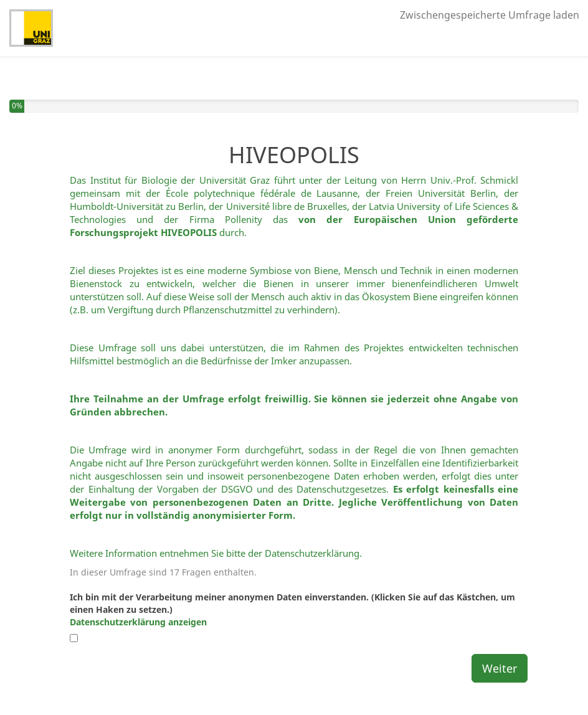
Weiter (500, 668)
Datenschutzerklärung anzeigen (138, 622)
